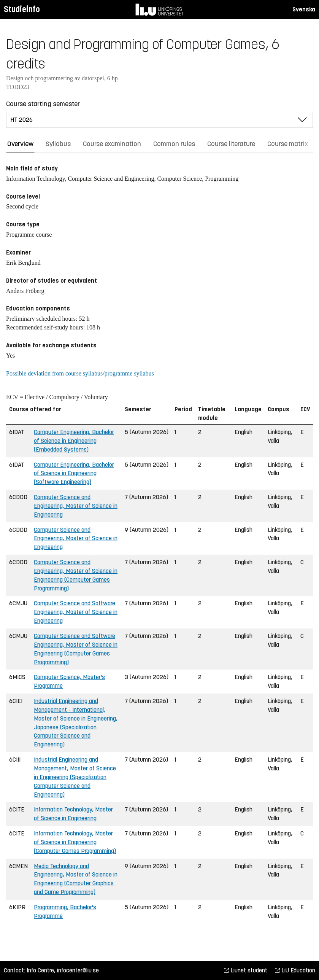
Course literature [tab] (231, 144)
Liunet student (246, 970)
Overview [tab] (20, 144)
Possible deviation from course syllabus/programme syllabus (80, 373)
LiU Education (295, 970)
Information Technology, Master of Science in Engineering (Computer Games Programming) (75, 842)
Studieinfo (22, 9)
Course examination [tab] (112, 144)
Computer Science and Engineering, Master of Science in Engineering (76, 506)
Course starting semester (43, 104)
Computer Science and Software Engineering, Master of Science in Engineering (76, 612)
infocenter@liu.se (78, 970)
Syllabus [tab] (58, 144)
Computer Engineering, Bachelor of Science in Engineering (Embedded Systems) (74, 441)
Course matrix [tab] (288, 144)
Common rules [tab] (174, 144)
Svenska (304, 9)
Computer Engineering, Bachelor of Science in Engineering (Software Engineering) (74, 473)
